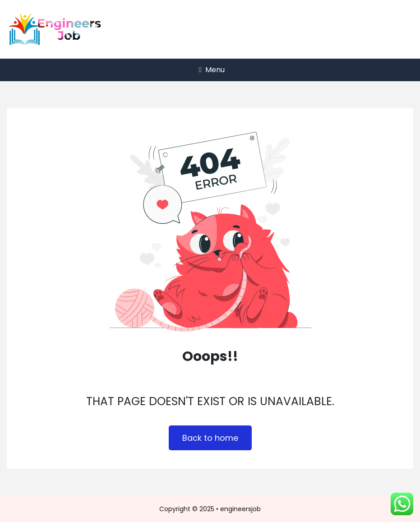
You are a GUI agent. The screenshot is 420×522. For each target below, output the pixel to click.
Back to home (210, 438)
